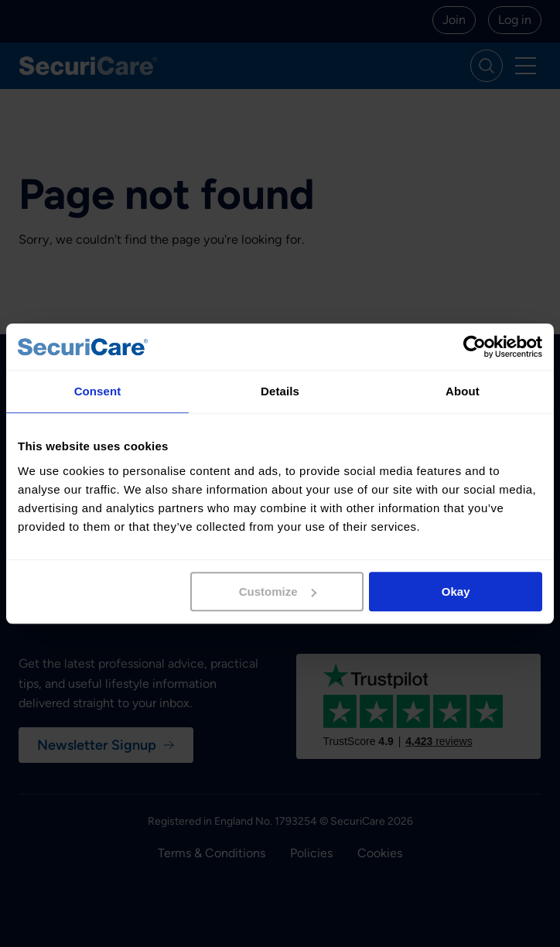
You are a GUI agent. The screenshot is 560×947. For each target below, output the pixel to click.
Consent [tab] (98, 391)
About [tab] (463, 391)
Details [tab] (280, 391)
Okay (456, 591)
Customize (278, 591)
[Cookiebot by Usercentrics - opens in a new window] (475, 347)
